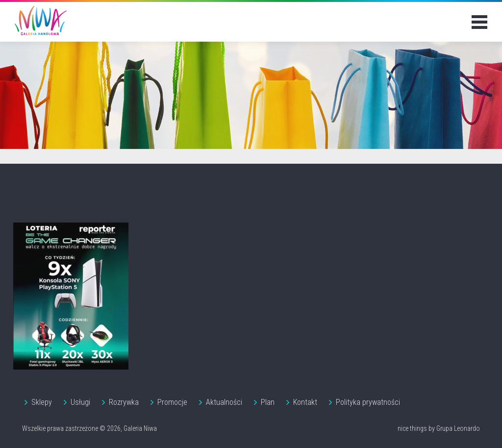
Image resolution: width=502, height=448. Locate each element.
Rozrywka (124, 402)
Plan (268, 402)
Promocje (172, 402)
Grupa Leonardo (458, 428)
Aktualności (224, 402)
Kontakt (305, 402)
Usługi (80, 402)
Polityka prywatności (368, 402)
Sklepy (42, 402)
